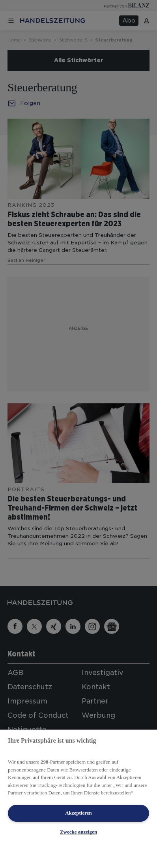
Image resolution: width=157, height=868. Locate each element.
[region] (78, 799)
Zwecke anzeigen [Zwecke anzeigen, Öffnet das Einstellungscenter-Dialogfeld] (78, 832)
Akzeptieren (78, 813)
